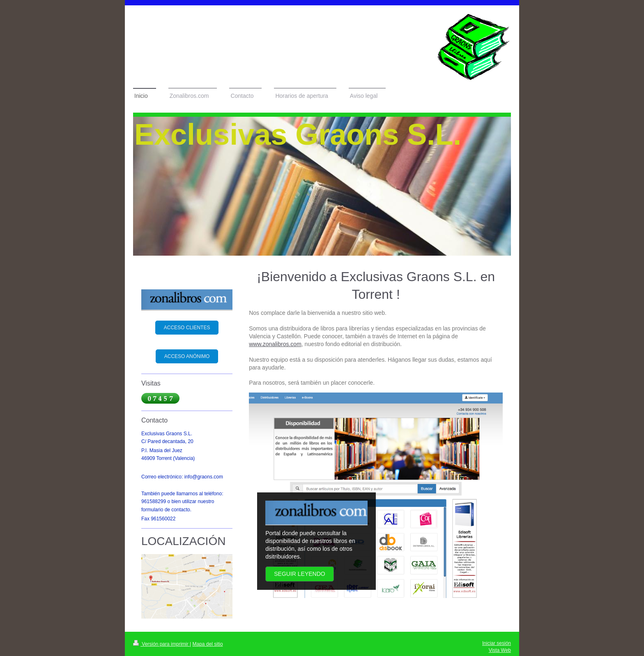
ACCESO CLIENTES (187, 328)
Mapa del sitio (208, 644)
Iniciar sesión (497, 643)
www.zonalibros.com (275, 344)
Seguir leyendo (299, 574)
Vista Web (500, 650)
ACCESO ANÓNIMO (187, 356)
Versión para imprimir (161, 644)
